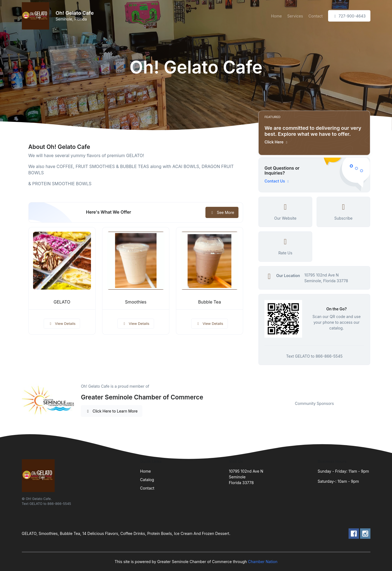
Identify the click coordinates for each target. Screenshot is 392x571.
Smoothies (136, 302)
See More (222, 212)
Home (276, 16)
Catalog (147, 480)
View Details (62, 323)
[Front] (37, 16)
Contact (316, 16)
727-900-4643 (349, 16)
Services (295, 16)
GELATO (62, 302)
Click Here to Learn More (112, 411)
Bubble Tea (209, 302)
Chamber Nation (263, 562)
